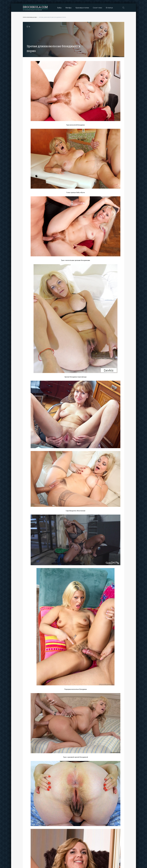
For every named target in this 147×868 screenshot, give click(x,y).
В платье (109, 8)
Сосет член (97, 8)
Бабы (60, 8)
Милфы (69, 8)
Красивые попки (82, 8)
